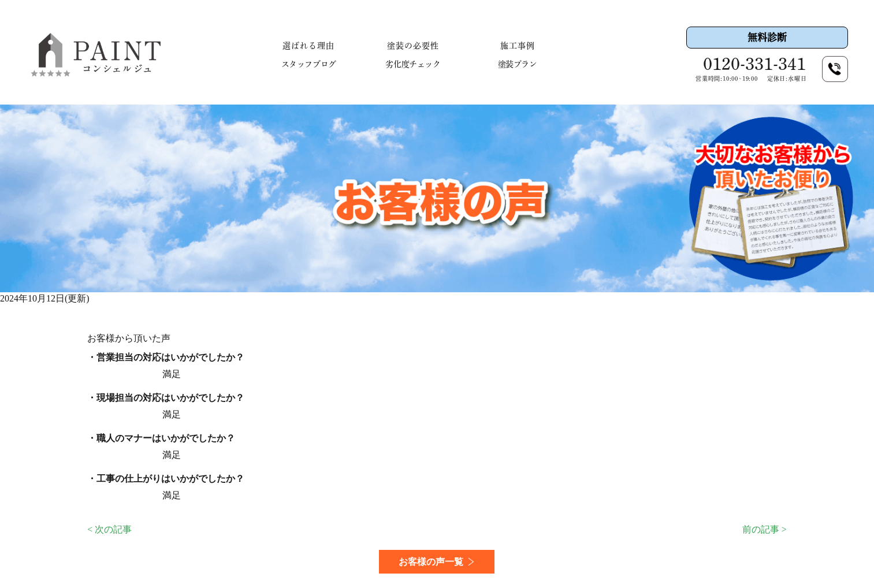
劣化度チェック (413, 64)
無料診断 (767, 37)
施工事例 (518, 46)
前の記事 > (765, 529)
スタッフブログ (309, 64)
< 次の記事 (109, 529)
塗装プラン (518, 64)
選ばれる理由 (308, 46)
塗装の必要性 (413, 46)
